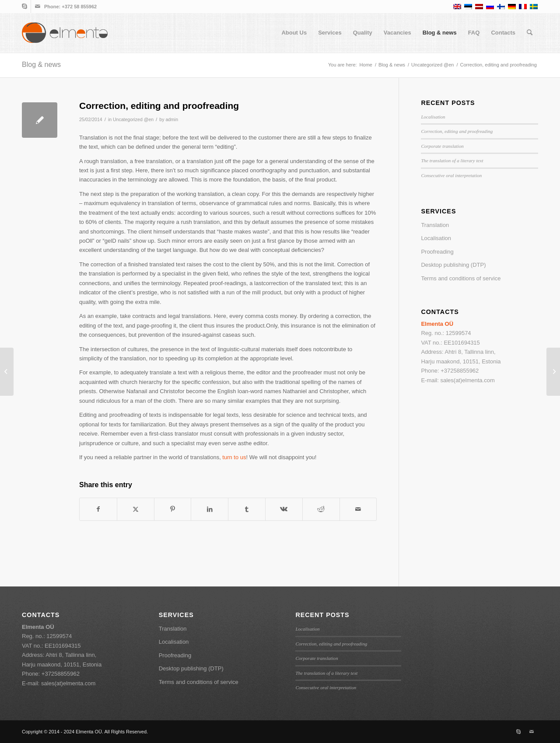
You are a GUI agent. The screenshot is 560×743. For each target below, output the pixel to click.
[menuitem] (294, 33)
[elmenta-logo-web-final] (65, 33)
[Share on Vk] (284, 509)
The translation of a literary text (452, 160)
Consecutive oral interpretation (451, 175)
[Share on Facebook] (98, 509)
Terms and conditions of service (461, 278)
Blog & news (41, 65)
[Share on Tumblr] (247, 509)
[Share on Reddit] (321, 509)
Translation (435, 225)
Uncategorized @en (133, 119)
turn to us (234, 457)
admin (172, 119)
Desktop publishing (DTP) (453, 265)
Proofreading (437, 252)
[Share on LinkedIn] (210, 509)
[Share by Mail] (358, 509)
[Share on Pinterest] (173, 509)
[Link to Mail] (38, 7)
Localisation (433, 117)
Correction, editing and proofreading (457, 131)
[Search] (530, 33)
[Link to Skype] (24, 7)
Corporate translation (442, 146)
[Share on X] (136, 509)
